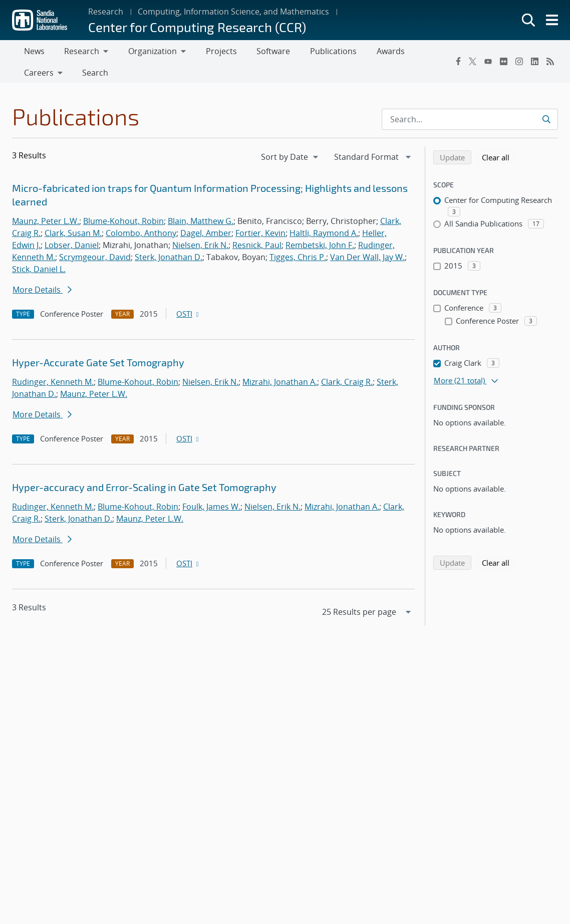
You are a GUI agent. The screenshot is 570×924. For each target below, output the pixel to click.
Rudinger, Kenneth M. (53, 386)
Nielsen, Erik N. (200, 249)
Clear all (499, 161)
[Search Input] (470, 123)
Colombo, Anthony (141, 237)
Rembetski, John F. (320, 249)
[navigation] (291, 161)
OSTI (188, 318)
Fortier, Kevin (260, 237)
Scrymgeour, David (95, 261)
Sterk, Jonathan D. (169, 261)
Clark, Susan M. (73, 237)
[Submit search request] (546, 123)
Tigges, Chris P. (298, 261)
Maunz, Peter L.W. (46, 225)
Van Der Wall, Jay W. (367, 261)
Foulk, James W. (211, 511)
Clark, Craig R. (347, 386)
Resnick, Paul (257, 249)
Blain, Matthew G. (201, 225)
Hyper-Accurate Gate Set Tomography (98, 366)
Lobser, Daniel (72, 249)
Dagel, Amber (206, 237)
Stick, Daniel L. (39, 273)
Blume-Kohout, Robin (123, 225)
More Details (42, 294)
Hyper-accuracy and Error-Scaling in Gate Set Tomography (144, 491)
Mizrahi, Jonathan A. (280, 386)
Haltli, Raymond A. (324, 237)
